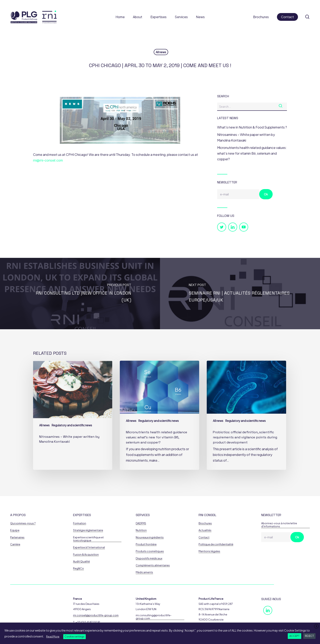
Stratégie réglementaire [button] (88, 530)
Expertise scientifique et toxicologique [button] (88, 539)
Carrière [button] (15, 544)
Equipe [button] (15, 530)
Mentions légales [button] (209, 551)
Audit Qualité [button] (81, 561)
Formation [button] (80, 523)
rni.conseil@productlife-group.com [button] (96, 615)
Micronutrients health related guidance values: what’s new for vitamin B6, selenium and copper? (252, 153)
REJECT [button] (309, 636)
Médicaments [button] (144, 572)
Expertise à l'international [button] (89, 547)
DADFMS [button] (141, 523)
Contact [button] (204, 537)
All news (161, 52)
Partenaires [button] (17, 537)
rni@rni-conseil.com (48, 160)
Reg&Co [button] (78, 568)
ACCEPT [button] (294, 636)
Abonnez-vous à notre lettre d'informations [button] (279, 525)
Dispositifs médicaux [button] (149, 558)
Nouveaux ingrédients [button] (150, 537)
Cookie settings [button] (74, 637)
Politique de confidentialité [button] (216, 544)
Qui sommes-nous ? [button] (23, 523)
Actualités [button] (205, 530)
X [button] (316, 626)
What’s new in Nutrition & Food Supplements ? (252, 127)
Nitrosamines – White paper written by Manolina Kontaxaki (246, 137)
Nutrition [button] (141, 530)
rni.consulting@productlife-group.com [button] (154, 617)
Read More (53, 637)
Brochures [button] (205, 523)
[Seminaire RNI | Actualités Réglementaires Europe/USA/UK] (240, 294)
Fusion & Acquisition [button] (86, 555)
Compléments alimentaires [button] (153, 565)
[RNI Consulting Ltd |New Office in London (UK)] (80, 294)
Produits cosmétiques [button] (150, 551)
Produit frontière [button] (146, 544)
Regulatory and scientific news (72, 425)
